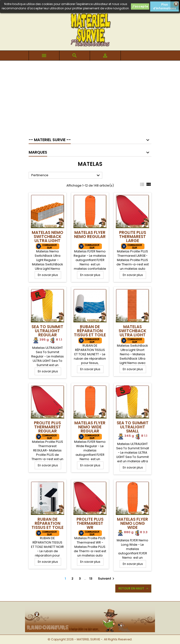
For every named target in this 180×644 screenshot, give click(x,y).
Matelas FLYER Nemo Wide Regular (90, 427)
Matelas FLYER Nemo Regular (90, 234)
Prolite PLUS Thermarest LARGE (133, 237)
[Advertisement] (90, 97)
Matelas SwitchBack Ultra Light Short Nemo (132, 333)
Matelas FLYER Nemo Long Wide (132, 523)
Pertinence (66, 175)
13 (91, 578)
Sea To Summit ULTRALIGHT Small (133, 427)
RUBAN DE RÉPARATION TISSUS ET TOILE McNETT (90, 333)
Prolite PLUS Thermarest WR (90, 523)
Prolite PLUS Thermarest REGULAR (47, 427)
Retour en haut (134, 588)
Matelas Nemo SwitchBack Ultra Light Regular (48, 239)
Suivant (107, 578)
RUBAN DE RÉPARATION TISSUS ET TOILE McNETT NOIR (48, 525)
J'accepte (140, 6)
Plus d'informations (164, 6)
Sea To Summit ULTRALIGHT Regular (47, 331)
